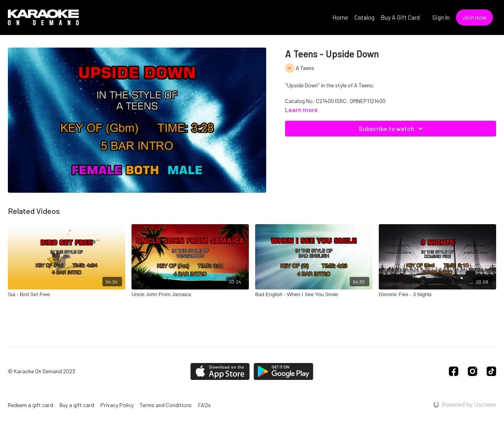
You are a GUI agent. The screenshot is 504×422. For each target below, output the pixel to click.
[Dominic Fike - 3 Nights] (437, 295)
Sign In (441, 17)
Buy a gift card (77, 405)
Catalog (364, 17)
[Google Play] (283, 371)
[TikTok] (491, 371)
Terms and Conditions (166, 405)
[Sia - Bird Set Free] (67, 295)
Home (340, 17)
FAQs (204, 405)
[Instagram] (472, 371)
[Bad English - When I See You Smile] (314, 295)
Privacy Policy (117, 405)
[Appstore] (220, 371)
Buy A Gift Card (400, 17)
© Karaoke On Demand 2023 (42, 371)
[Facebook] (454, 371)
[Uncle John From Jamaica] (190, 295)
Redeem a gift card (31, 405)
